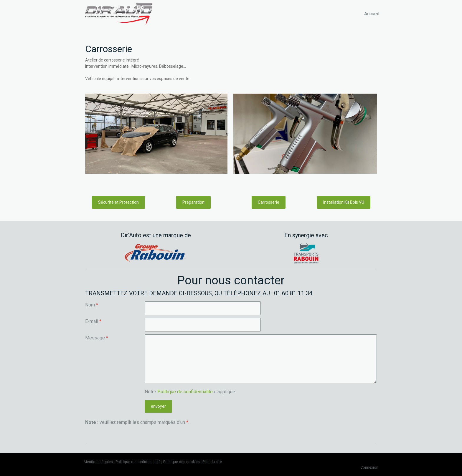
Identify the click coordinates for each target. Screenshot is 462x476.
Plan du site (212, 462)
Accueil (372, 14)
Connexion (369, 467)
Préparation (193, 202)
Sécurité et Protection (118, 202)
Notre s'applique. (190, 392)
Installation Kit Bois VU (344, 202)
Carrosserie (269, 202)
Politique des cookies (181, 462)
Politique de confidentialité (185, 392)
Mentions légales (98, 462)
